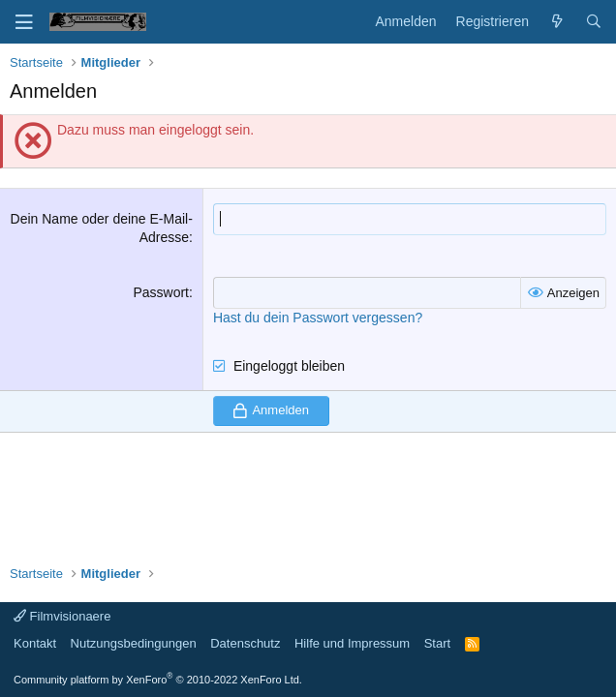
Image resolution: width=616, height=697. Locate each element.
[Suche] (594, 22)
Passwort (161, 292)
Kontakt (35, 643)
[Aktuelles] (557, 22)
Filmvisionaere (62, 616)
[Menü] (24, 22)
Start (437, 643)
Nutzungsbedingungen (134, 643)
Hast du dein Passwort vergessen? (318, 318)
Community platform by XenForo (158, 680)
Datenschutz (245, 643)
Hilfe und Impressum (352, 643)
